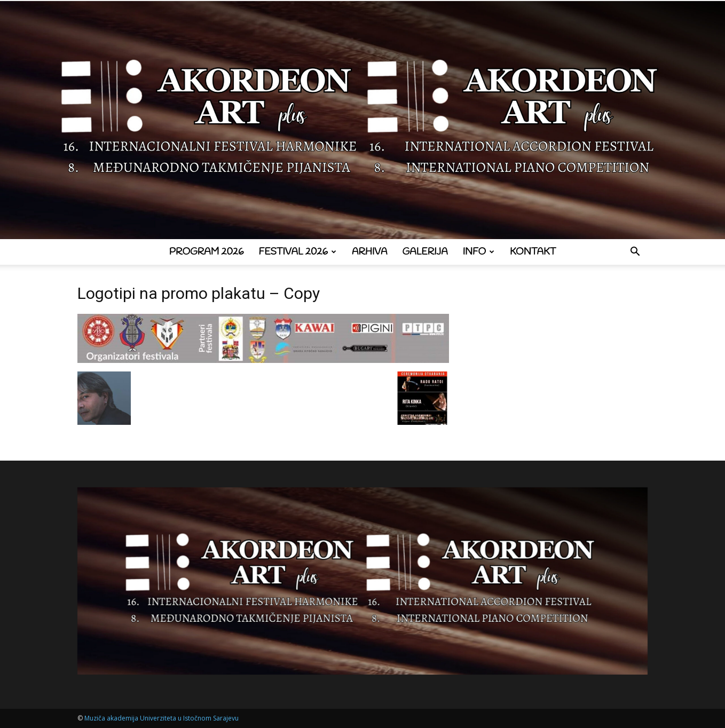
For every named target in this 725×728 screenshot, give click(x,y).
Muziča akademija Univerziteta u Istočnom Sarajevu (161, 718)
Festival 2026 (298, 252)
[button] (635, 253)
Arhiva (370, 252)
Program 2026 (207, 252)
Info (479, 252)
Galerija (425, 252)
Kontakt (533, 252)
